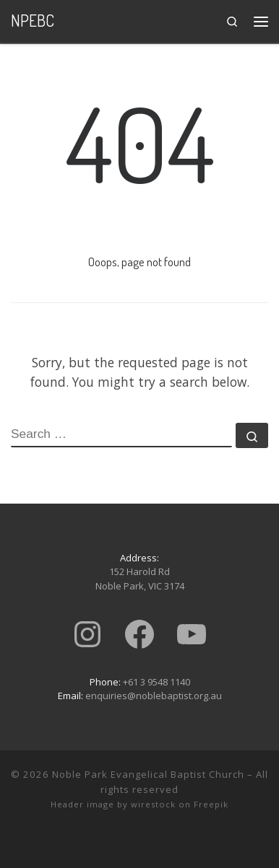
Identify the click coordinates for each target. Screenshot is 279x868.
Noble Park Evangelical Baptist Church (148, 774)
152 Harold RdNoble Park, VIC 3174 (140, 579)
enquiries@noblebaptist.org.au (154, 696)
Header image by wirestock (113, 804)
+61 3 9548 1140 (156, 682)
